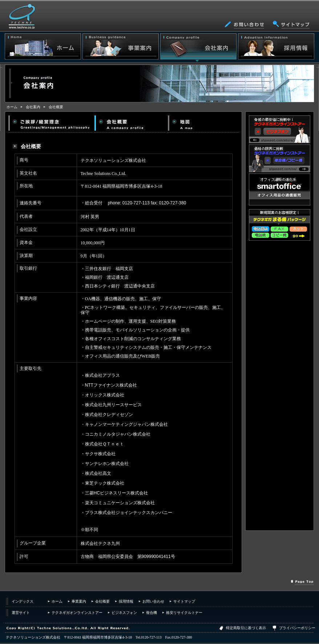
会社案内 (33, 107)
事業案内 (79, 601)
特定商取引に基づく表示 (246, 628)
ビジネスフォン (124, 613)
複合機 (152, 613)
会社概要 (56, 107)
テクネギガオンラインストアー (77, 613)
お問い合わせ (153, 601)
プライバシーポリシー (297, 628)
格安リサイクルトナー (184, 613)
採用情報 (126, 601)
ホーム (12, 107)
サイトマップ (184, 601)
